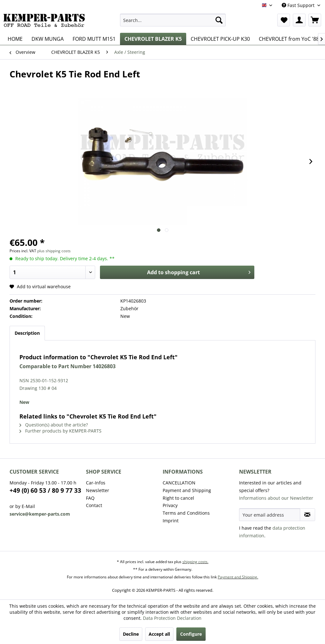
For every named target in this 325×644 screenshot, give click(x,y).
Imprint (171, 521)
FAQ (90, 498)
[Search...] (173, 20)
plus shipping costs (54, 251)
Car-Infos (96, 483)
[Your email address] (270, 515)
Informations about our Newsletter (276, 498)
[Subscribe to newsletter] (307, 515)
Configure (191, 634)
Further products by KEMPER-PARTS (60, 431)
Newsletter (98, 490)
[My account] (299, 20)
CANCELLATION (179, 483)
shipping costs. (195, 562)
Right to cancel (178, 498)
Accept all (159, 634)
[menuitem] (173, 20)
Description (27, 333)
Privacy (170, 505)
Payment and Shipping (187, 490)
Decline (131, 634)
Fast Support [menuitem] (299, 5)
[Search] (219, 20)
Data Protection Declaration (172, 618)
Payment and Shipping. (238, 577)
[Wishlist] (284, 20)
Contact (94, 505)
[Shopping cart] (315, 20)
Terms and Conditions (186, 513)
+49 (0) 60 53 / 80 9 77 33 (45, 490)
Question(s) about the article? (54, 425)
